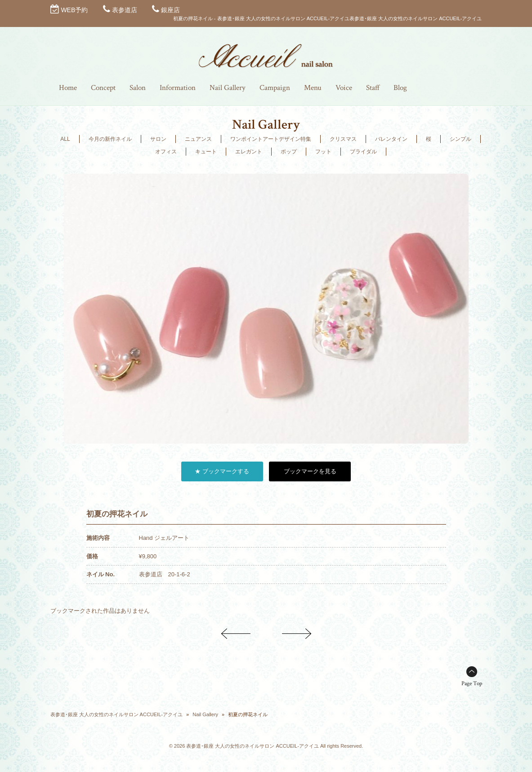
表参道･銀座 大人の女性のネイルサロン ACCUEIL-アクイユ (116, 714)
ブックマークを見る (310, 471)
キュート (206, 152)
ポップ (289, 152)
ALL (65, 139)
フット (323, 152)
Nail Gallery (205, 714)
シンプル (460, 139)
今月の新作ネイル (110, 139)
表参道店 (125, 10)
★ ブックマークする (222, 471)
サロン (158, 139)
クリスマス (343, 139)
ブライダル (363, 152)
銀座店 (170, 10)
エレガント (249, 152)
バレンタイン (391, 139)
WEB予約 (74, 10)
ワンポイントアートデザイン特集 (271, 139)
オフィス (166, 152)
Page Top (472, 684)
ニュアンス (198, 139)
